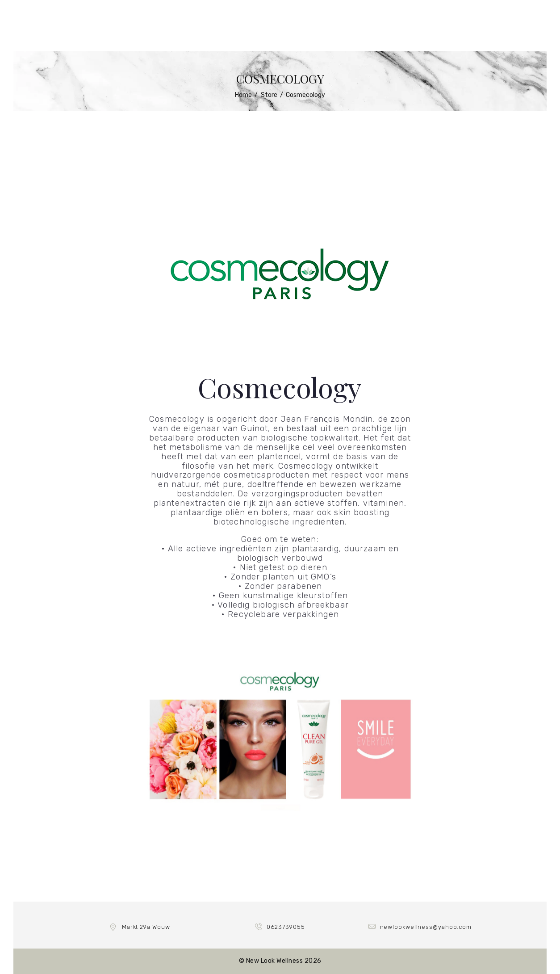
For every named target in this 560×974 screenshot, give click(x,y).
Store (269, 95)
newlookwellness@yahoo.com (426, 927)
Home (243, 95)
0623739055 (286, 927)
